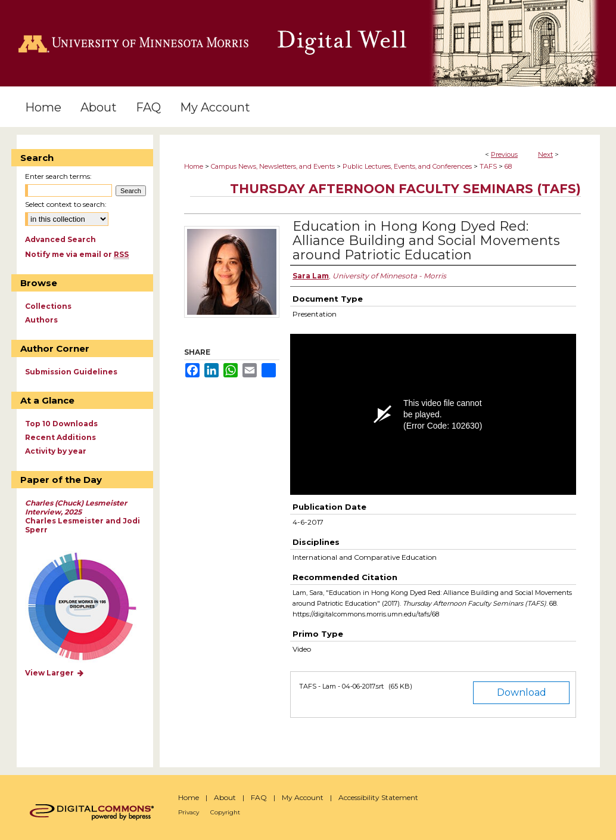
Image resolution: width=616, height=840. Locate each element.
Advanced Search (60, 239)
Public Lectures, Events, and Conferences (407, 166)
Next (545, 154)
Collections (48, 306)
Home (194, 166)
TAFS (488, 166)
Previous (504, 154)
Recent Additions (60, 437)
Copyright (225, 812)
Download (522, 692)
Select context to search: (66, 204)
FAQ (259, 797)
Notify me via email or (77, 254)
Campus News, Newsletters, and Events (273, 166)
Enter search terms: (58, 176)
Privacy (189, 812)
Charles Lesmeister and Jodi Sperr (83, 516)
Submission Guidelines (71, 372)
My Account (303, 797)
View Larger (55, 673)
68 (508, 166)
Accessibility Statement (378, 797)
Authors (41, 320)
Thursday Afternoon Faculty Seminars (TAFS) (405, 189)
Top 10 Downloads (61, 424)
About (225, 797)
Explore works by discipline (90, 607)
